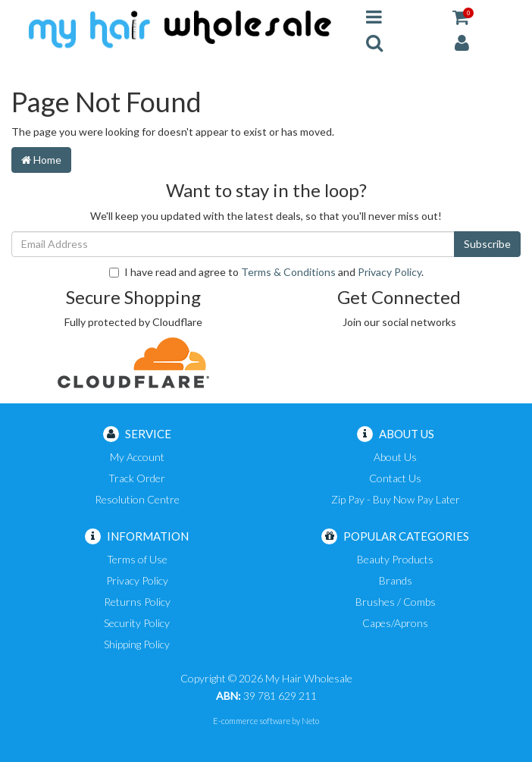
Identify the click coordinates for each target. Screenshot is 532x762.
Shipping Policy (137, 644)
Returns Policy (137, 602)
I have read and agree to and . (266, 272)
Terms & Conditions (288, 272)
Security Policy (137, 623)
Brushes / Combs (396, 602)
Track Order (137, 478)
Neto (310, 721)
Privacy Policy (390, 272)
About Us (395, 457)
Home (41, 160)
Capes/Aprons (395, 623)
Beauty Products (395, 559)
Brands (396, 580)
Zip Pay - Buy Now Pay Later (396, 499)
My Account (137, 457)
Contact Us (395, 478)
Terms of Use (137, 559)
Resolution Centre (137, 499)
